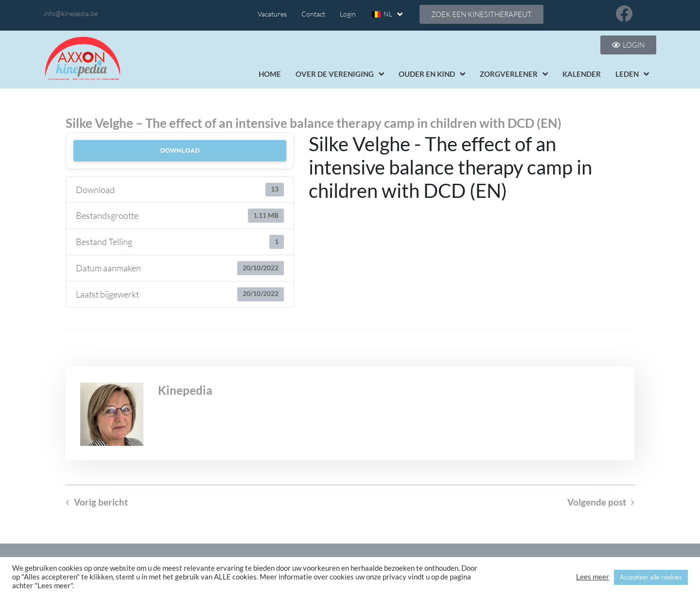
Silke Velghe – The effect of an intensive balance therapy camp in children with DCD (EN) (314, 123)
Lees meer (593, 577)
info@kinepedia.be (71, 13)
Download (180, 150)
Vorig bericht (101, 502)
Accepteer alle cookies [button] (651, 577)
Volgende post (597, 502)
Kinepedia (185, 390)
